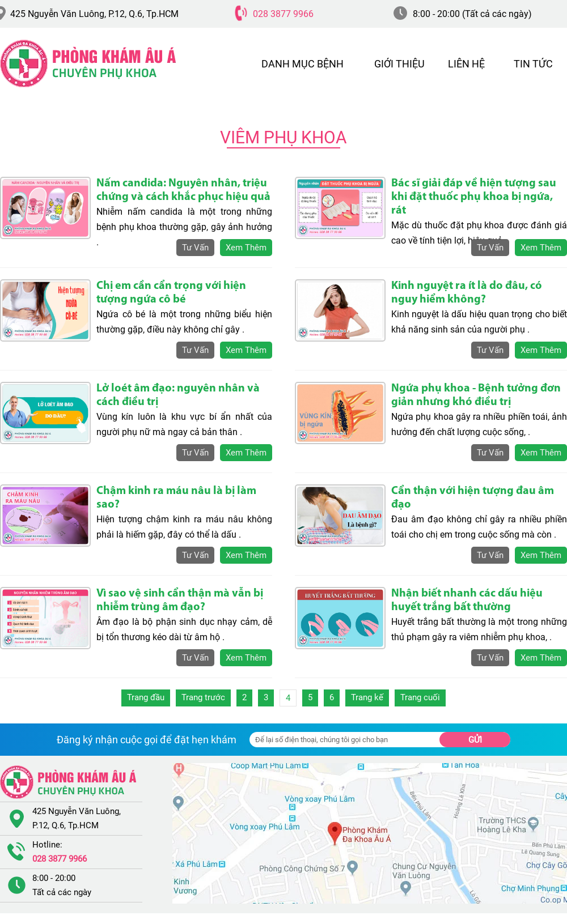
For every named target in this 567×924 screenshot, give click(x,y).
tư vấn (195, 248)
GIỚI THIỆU (399, 64)
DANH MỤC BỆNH (302, 64)
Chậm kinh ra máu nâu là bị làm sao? (176, 498)
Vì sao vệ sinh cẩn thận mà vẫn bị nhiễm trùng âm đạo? (180, 601)
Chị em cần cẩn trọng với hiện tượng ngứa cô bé (171, 293)
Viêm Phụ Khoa (283, 137)
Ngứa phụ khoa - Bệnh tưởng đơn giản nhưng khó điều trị (476, 395)
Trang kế (367, 697)
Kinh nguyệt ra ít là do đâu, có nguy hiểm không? (467, 293)
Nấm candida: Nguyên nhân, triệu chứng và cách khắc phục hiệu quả (183, 190)
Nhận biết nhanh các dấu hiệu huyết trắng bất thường (467, 601)
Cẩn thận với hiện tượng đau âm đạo (473, 498)
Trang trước (203, 697)
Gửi (475, 740)
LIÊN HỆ (466, 64)
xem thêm (246, 248)
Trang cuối (420, 697)
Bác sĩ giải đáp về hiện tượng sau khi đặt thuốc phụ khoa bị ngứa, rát (474, 197)
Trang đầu (146, 697)
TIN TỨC (533, 64)
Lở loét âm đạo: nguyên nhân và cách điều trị (178, 395)
